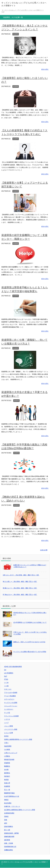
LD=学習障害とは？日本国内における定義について (30, 622)
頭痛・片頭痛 (9, 843)
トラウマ (7, 719)
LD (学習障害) (9, 673)
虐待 (6, 823)
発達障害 (16, 34)
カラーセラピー (9, 699)
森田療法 (7, 773)
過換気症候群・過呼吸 (11, 833)
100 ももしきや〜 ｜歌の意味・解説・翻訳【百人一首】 (21, 575)
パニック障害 (9, 726)
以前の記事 (44, 550)
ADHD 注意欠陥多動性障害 (13, 667)
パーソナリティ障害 (11, 729)
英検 (6, 820)
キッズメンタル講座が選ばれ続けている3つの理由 (30, 652)
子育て (6, 743)
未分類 (6, 770)
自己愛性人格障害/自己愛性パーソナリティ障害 (20, 810)
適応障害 (7, 840)
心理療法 (7, 756)
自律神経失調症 (9, 813)
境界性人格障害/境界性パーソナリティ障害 (18, 739)
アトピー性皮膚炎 (10, 696)
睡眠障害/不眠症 (9, 793)
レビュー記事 (9, 733)
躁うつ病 (7, 830)
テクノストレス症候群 (11, 716)
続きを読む (45, 69)
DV (5, 670)
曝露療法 (7, 766)
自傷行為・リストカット (12, 806)
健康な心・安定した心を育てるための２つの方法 (29, 642)
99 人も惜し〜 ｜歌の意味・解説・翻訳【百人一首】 (20, 582)
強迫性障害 (8, 746)
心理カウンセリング (11, 753)
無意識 (6, 780)
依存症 (6, 736)
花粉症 (6, 816)
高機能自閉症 (9, 850)
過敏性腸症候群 (9, 837)
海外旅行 (7, 776)
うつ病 (6, 686)
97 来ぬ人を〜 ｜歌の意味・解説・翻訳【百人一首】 (20, 595)
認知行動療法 (9, 827)
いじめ (6, 683)
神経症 (6, 800)
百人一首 (7, 790)
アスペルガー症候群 (11, 693)
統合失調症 (8, 803)
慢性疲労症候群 (9, 760)
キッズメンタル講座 (11, 703)
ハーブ (6, 723)
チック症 (7, 713)
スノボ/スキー (9, 709)
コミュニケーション (11, 706)
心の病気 (7, 750)
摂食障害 (7, 763)
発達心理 (7, 783)
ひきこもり (8, 689)
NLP (6, 676)
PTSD (6, 679)
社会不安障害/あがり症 (12, 796)
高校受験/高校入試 (10, 847)
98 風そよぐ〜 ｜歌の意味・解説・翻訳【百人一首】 (20, 588)
